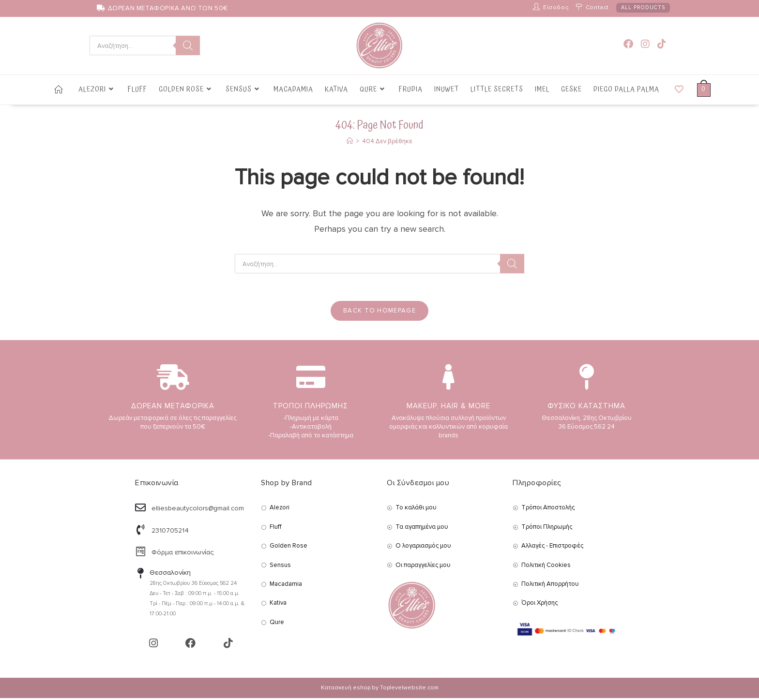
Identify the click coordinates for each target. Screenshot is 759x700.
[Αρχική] (350, 141)
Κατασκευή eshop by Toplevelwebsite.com (380, 690)
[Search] (188, 45)
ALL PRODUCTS (643, 7)
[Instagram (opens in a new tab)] (645, 44)
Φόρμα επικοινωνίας (182, 554)
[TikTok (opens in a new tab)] (662, 44)
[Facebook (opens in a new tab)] (628, 44)
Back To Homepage (379, 313)
